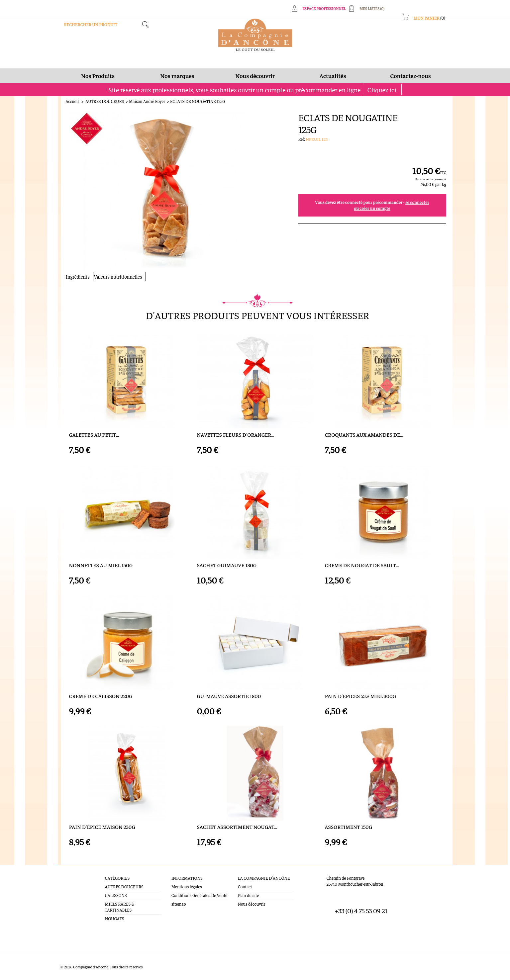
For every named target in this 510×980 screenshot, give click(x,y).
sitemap (179, 904)
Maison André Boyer (147, 101)
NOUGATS (115, 918)
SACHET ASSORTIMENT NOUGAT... (237, 827)
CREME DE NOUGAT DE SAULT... (362, 565)
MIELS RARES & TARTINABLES (120, 907)
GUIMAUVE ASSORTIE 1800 (229, 696)
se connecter (417, 202)
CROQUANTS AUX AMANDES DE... (364, 435)
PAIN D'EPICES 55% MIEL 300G (360, 696)
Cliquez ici (382, 89)
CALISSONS (116, 895)
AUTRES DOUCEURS (105, 101)
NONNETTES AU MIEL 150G (101, 565)
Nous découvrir (252, 904)
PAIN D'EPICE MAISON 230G (102, 827)
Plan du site (248, 895)
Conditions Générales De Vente (199, 895)
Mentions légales (187, 887)
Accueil (72, 101)
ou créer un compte (372, 208)
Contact (245, 887)
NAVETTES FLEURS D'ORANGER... (236, 435)
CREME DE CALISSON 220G (101, 696)
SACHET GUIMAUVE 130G (227, 565)
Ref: (302, 139)
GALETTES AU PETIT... (94, 435)
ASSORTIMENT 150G (349, 827)
